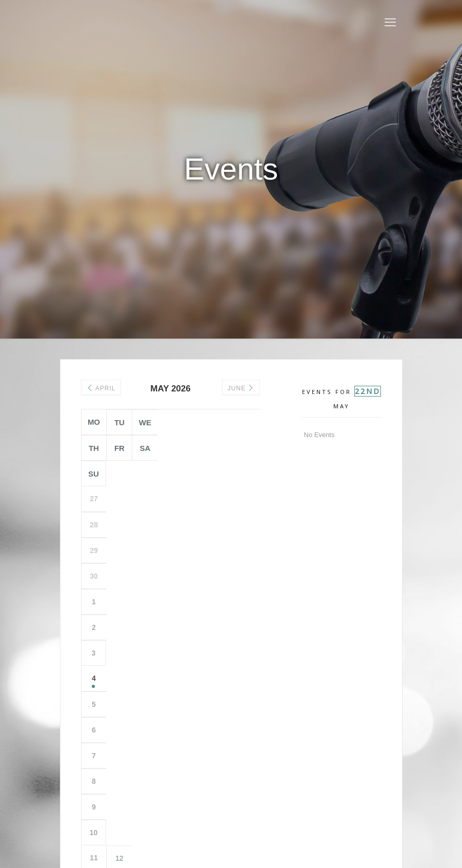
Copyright (234, 806)
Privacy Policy (190, 806)
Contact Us (273, 806)
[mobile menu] (390, 23)
